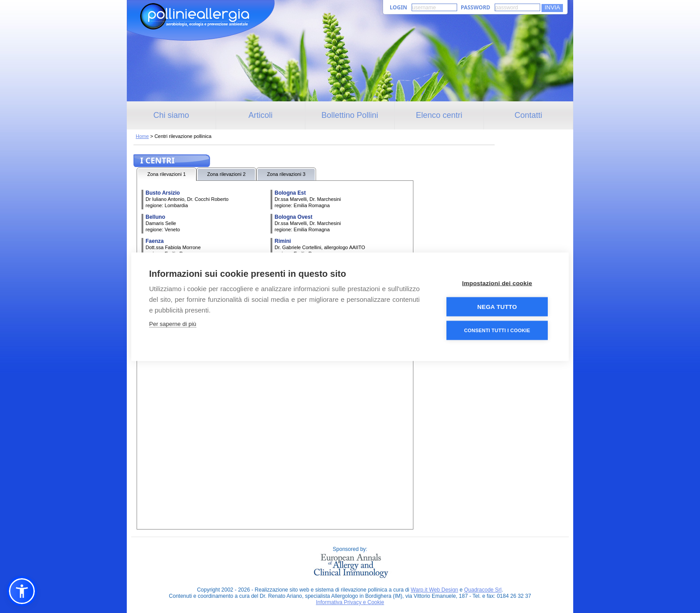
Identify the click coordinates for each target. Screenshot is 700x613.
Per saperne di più (173, 323)
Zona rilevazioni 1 (167, 174)
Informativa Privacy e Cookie (350, 602)
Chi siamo (171, 115)
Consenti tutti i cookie (497, 330)
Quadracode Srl (483, 590)
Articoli (260, 115)
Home (142, 136)
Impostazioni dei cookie (497, 283)
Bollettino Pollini (350, 115)
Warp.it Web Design (434, 590)
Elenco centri (439, 115)
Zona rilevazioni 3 (286, 174)
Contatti (528, 115)
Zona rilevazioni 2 (226, 174)
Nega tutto (497, 306)
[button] (22, 591)
